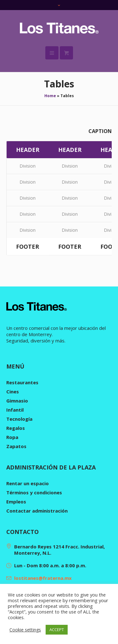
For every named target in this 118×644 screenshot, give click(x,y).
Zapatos (16, 446)
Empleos (16, 502)
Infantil (15, 410)
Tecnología (19, 419)
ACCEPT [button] (57, 630)
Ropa (12, 437)
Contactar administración (37, 511)
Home (50, 96)
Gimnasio (17, 401)
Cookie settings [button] (25, 630)
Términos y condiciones (34, 492)
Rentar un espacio (28, 483)
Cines (13, 391)
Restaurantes (22, 382)
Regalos (16, 428)
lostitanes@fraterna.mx (43, 578)
